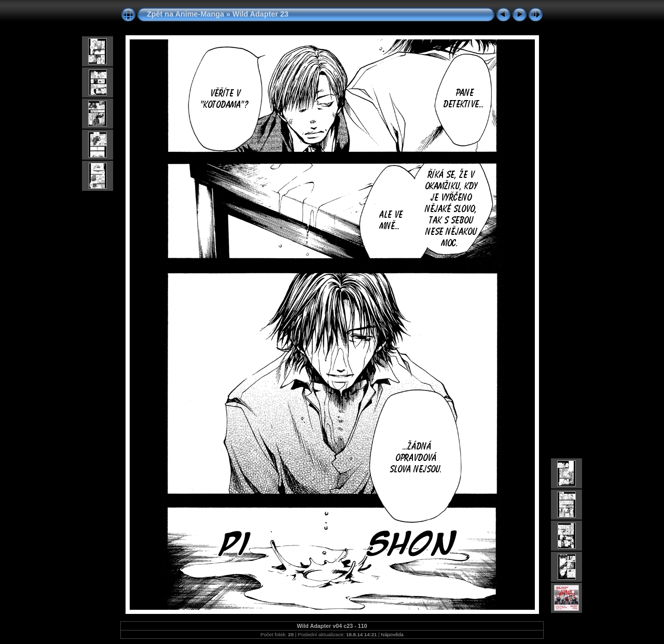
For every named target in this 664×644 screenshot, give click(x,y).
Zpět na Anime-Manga (185, 14)
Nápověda (392, 634)
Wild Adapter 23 (260, 14)
